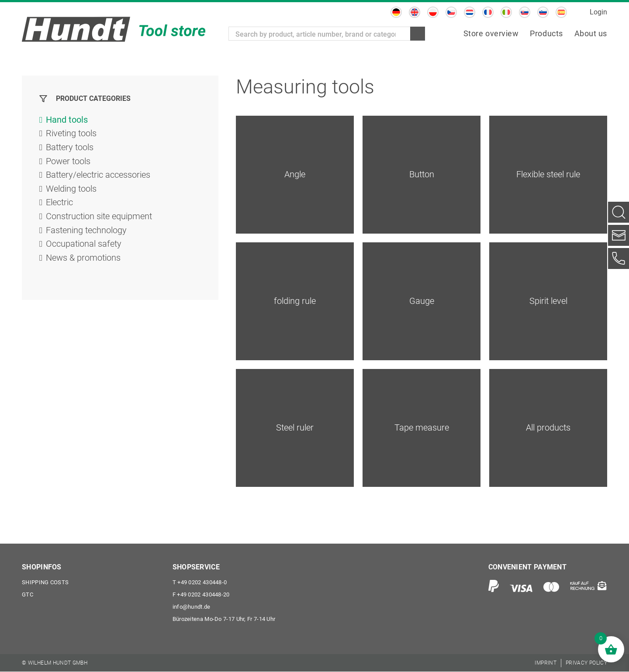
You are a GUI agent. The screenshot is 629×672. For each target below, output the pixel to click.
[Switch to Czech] (451, 12)
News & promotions (83, 260)
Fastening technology (86, 232)
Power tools (68, 162)
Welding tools (71, 190)
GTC (28, 595)
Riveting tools (71, 134)
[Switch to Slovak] (525, 12)
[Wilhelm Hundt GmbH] (114, 29)
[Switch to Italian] (506, 12)
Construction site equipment (99, 218)
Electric (59, 204)
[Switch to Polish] (433, 12)
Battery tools (70, 148)
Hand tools (67, 120)
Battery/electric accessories (98, 176)
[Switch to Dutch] (470, 12)
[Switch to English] (415, 12)
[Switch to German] (396, 12)
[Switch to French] (488, 12)
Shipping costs (45, 583)
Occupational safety (84, 246)
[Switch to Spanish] (561, 12)
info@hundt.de (192, 607)
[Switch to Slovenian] (543, 12)
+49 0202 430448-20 (201, 595)
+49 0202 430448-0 (200, 583)
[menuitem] (491, 34)
